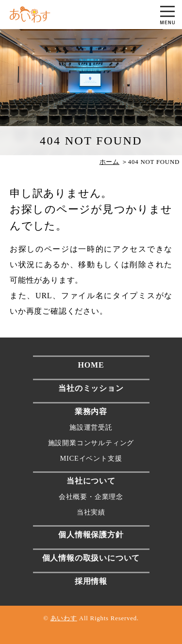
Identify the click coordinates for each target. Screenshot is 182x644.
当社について (91, 481)
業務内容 (91, 411)
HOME (91, 365)
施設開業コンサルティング (91, 443)
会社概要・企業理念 (91, 497)
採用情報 (91, 581)
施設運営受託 (91, 427)
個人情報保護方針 (91, 535)
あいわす (64, 618)
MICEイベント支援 (91, 458)
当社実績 (91, 512)
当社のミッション (91, 388)
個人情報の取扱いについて (91, 558)
